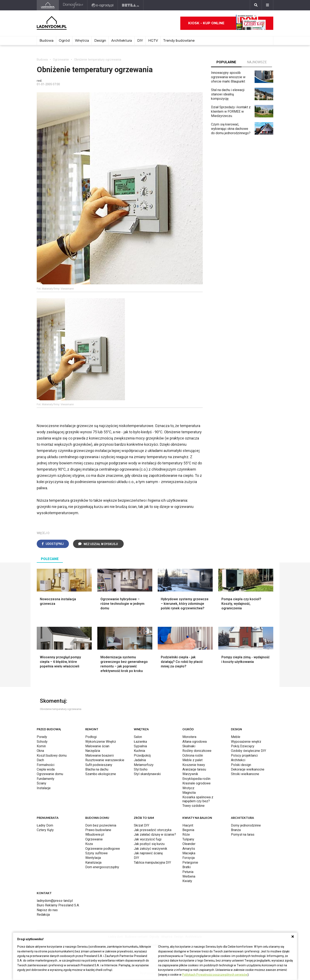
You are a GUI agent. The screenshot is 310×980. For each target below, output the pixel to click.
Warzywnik (190, 774)
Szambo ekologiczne (101, 774)
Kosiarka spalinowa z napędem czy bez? (198, 799)
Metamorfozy (144, 765)
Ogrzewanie (61, 60)
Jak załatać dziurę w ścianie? (155, 835)
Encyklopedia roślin (196, 779)
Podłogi (91, 737)
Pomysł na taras (243, 835)
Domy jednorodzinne (246, 825)
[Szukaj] (256, 5)
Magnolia (189, 793)
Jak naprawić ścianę (148, 853)
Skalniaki (189, 746)
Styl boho (141, 769)
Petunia (188, 872)
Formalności (46, 765)
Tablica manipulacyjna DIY (152, 863)
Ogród (64, 41)
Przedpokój (142, 755)
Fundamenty (46, 779)
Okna (40, 751)
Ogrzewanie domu (50, 774)
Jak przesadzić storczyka (153, 830)
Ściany (41, 783)
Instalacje (44, 788)
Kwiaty (187, 881)
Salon (138, 737)
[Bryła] (131, 5)
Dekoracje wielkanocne (248, 769)
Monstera (189, 737)
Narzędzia (93, 751)
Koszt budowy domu (52, 755)
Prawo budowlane (98, 830)
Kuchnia (139, 751)
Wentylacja (93, 858)
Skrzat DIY (142, 825)
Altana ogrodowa (195, 742)
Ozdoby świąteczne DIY (248, 751)
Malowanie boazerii (99, 755)
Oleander (189, 844)
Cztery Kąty (45, 830)
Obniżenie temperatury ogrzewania (98, 60)
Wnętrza (82, 41)
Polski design (241, 765)
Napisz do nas (47, 910)
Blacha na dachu (97, 769)
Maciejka (189, 853)
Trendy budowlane (179, 41)
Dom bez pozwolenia (101, 825)
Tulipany (188, 839)
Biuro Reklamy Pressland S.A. (58, 905)
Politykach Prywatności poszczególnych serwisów (215, 975)
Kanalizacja (93, 863)
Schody (42, 742)
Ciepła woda (46, 769)
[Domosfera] (73, 5)
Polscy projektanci (244, 755)
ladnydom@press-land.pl (55, 901)
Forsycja (189, 858)
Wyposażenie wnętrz (246, 742)
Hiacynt (188, 825)
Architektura (122, 41)
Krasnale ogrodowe (196, 783)
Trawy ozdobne (193, 806)
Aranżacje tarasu (194, 769)
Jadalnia (140, 760)
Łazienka (140, 742)
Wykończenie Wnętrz (101, 742)
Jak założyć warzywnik (151, 849)
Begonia (188, 830)
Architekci (238, 760)
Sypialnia (140, 746)
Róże (186, 835)
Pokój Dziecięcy (243, 746)
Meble (236, 737)
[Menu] (267, 5)
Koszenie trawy (194, 765)
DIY (140, 41)
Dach (40, 760)
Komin (41, 746)
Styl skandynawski (147, 774)
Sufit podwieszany (99, 765)
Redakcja (43, 915)
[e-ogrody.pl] (103, 5)
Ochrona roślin (193, 755)
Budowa (46, 41)
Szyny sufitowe (96, 853)
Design (100, 41)
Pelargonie (190, 863)
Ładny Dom (45, 825)
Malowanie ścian (97, 746)
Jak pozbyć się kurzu (149, 844)
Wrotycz (188, 788)
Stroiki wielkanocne (245, 774)
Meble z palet (192, 760)
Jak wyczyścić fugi (148, 839)
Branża (236, 830)
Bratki (187, 867)
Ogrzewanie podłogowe (103, 849)
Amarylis (189, 849)
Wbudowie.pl (95, 835)
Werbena (189, 876)
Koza (89, 844)
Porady (42, 737)
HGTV (153, 41)
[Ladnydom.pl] (48, 5)
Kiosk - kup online (227, 23)
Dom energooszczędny (102, 867)
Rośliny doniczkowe (197, 751)
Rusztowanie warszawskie (105, 760)
